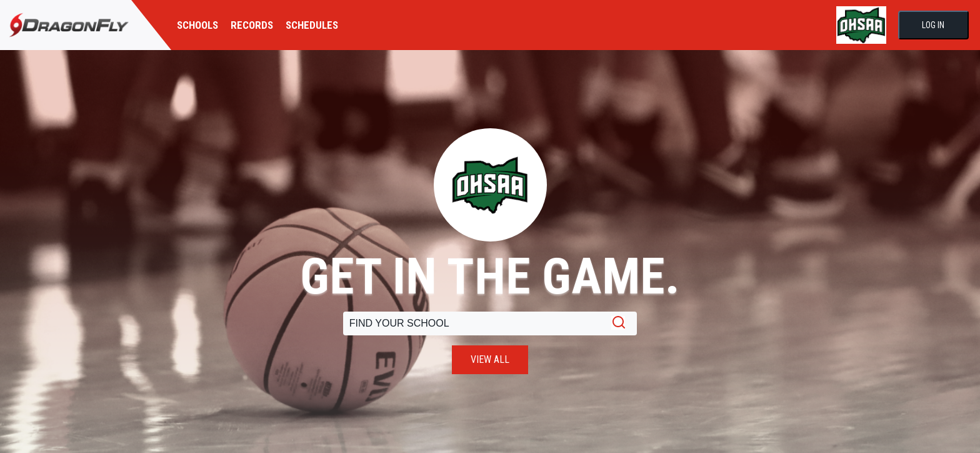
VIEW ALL (490, 359)
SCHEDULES (312, 25)
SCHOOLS (197, 25)
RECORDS (252, 25)
